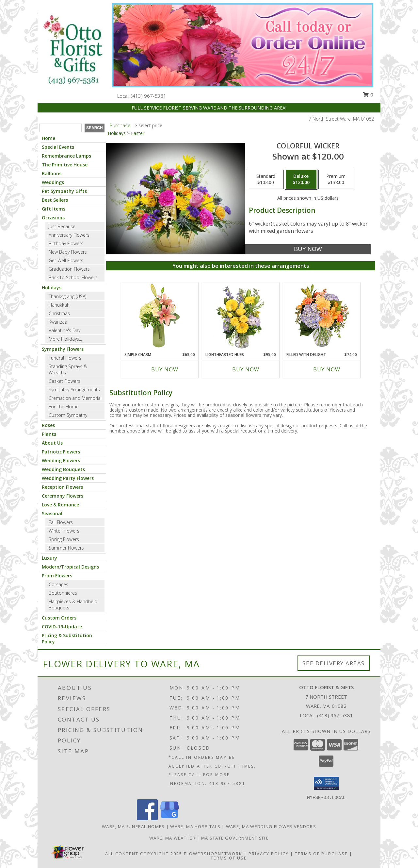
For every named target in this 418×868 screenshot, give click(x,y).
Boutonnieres (63, 593)
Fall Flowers (61, 522)
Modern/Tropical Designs (70, 567)
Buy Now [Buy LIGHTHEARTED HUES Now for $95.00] (246, 369)
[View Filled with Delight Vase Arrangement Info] (322, 317)
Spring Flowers (64, 539)
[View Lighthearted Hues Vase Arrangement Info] (241, 317)
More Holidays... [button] (65, 339)
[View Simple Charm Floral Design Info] (160, 317)
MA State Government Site (235, 838)
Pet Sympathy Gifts (64, 191)
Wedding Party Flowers (68, 478)
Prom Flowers (57, 576)
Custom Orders (59, 618)
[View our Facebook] (147, 818)
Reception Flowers (62, 487)
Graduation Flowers (69, 269)
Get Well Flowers (66, 260)
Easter (138, 133)
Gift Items (54, 209)
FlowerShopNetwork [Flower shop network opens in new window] (213, 854)
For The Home (64, 407)
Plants (49, 434)
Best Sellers (55, 200)
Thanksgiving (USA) (67, 296)
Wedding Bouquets (63, 469)
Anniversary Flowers (69, 235)
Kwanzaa (58, 322)
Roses (48, 425)
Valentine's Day (64, 330)
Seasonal (52, 513)
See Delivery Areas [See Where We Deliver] (334, 663)
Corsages (58, 584)
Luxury (49, 558)
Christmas (59, 313)
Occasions (53, 218)
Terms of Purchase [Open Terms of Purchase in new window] (321, 854)
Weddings (53, 182)
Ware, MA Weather (172, 838)
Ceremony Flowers (63, 496)
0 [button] (368, 94)
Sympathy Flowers (63, 349)
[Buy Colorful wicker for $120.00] (308, 249)
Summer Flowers (66, 548)
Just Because (62, 226)
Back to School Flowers (73, 277)
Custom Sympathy (68, 415)
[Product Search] (60, 128)
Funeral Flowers (65, 358)
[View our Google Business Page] (169, 818)
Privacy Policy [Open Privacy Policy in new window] (269, 854)
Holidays (52, 288)
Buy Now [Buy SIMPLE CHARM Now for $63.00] (165, 369)
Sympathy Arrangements (74, 390)
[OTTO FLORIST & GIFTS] (72, 50)
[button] (326, 783)
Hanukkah (59, 305)
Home (48, 138)
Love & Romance (60, 505)
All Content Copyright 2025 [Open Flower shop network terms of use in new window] (144, 854)
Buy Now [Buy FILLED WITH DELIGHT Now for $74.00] (327, 369)
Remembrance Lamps (66, 156)
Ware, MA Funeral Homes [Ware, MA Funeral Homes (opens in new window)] (133, 826)
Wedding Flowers (61, 460)
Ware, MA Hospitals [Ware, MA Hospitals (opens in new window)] (195, 826)
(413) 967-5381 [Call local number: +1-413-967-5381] (149, 96)
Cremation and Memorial (75, 398)
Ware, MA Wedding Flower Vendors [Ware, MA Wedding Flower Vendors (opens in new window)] (271, 826)
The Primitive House (65, 165)
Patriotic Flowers (61, 452)
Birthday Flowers (66, 243)
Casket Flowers (64, 381)
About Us (52, 443)
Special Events (58, 147)
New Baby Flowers (68, 252)
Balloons (52, 173)
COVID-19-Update (62, 627)
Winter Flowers (64, 531)
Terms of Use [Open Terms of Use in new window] (229, 858)
